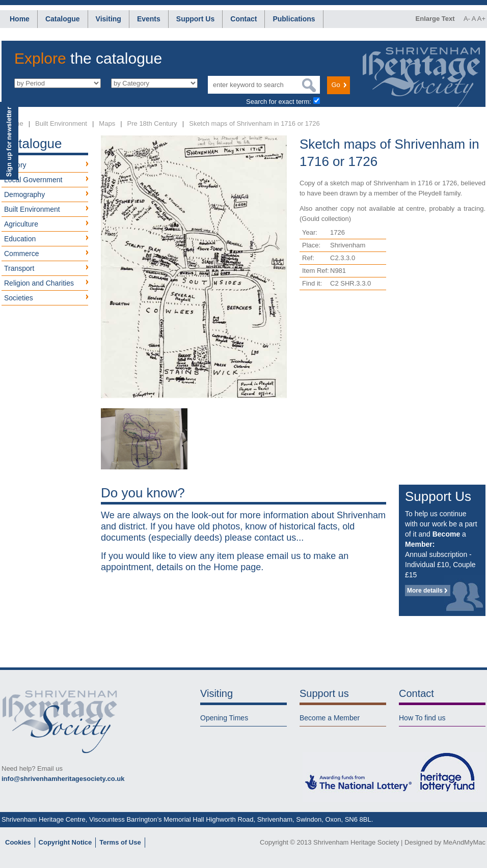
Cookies (18, 842)
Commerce (21, 254)
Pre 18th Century (152, 123)
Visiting (109, 19)
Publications (294, 19)
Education (20, 239)
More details (425, 591)
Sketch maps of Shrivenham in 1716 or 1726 (254, 123)
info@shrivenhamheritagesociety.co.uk (63, 779)
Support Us (195, 19)
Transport (19, 268)
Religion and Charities (39, 283)
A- (467, 19)
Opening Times (224, 718)
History (15, 165)
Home (20, 19)
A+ (481, 19)
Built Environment (61, 123)
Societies (19, 298)
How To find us (422, 718)
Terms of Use (120, 842)
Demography (24, 194)
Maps (107, 123)
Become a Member (330, 718)
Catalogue (63, 19)
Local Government (33, 180)
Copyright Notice (65, 842)
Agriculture (21, 224)
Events (149, 19)
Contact (243, 19)
